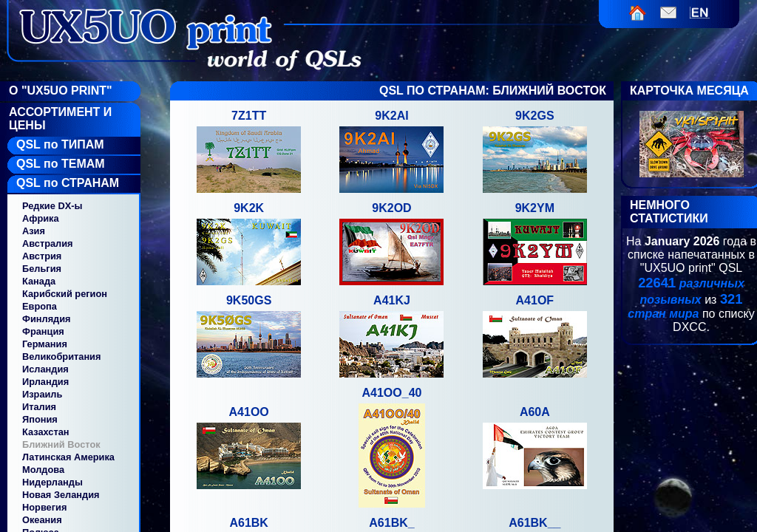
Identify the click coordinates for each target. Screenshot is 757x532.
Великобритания (61, 357)
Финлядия (47, 319)
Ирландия (45, 382)
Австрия (42, 256)
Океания (42, 520)
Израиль (42, 394)
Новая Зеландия (61, 495)
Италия (39, 407)
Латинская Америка (68, 457)
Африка (41, 218)
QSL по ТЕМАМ (61, 164)
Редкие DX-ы (52, 206)
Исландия (45, 369)
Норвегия (44, 507)
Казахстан (46, 432)
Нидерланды (52, 482)
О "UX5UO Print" (61, 91)
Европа (40, 306)
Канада (39, 281)
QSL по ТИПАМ (60, 144)
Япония (40, 419)
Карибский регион (65, 294)
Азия (34, 231)
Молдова (43, 470)
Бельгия (42, 269)
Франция (43, 331)
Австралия (48, 243)
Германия (45, 344)
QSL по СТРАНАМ (68, 183)
